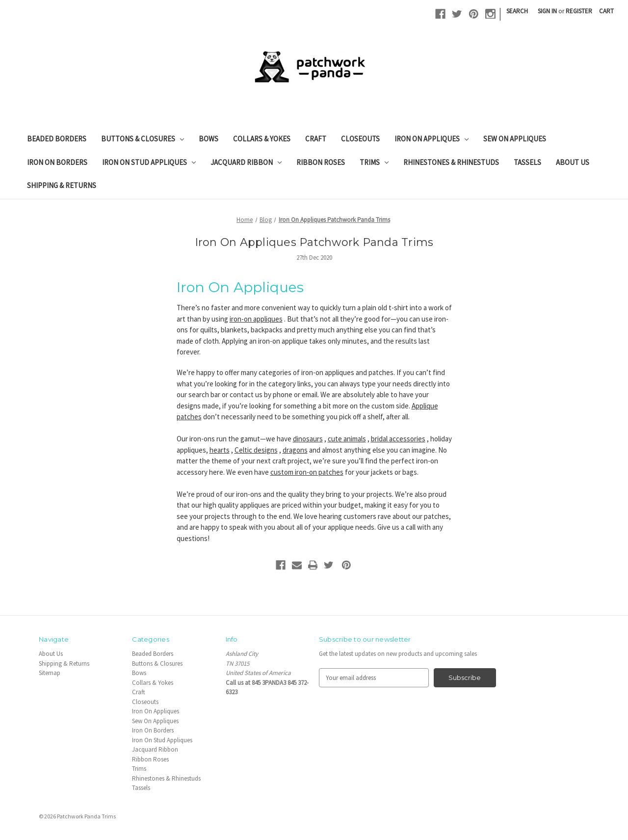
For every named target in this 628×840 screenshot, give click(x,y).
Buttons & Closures (143, 139)
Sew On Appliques (515, 139)
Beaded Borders (57, 139)
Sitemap (50, 673)
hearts (220, 450)
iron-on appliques (256, 319)
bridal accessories (398, 439)
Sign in (547, 11)
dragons (295, 450)
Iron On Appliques (432, 139)
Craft (316, 139)
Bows (209, 139)
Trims (374, 162)
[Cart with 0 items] (606, 11)
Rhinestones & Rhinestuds (451, 162)
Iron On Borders (57, 162)
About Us (573, 162)
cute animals (347, 439)
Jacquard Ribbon (246, 162)
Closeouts (360, 139)
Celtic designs (256, 450)
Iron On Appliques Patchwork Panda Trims (314, 242)
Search (517, 11)
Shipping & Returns (62, 185)
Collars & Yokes (262, 139)
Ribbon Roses (321, 162)
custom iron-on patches (307, 472)
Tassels (527, 162)
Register (579, 11)
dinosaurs (308, 439)
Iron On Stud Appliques (149, 162)
